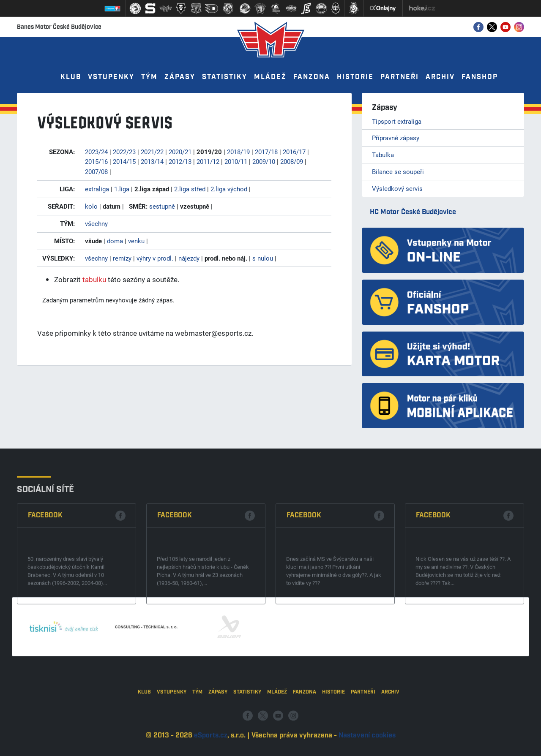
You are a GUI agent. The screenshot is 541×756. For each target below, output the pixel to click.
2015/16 (96, 161)
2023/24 (96, 152)
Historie (355, 77)
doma (115, 241)
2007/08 (96, 171)
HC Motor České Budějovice (413, 212)
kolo (91, 206)
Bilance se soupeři (398, 171)
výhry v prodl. (155, 258)
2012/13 (180, 161)
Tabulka (383, 155)
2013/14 (152, 161)
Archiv (440, 77)
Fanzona (312, 77)
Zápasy (180, 77)
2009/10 (264, 161)
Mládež (270, 77)
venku (136, 241)
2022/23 (124, 152)
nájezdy (189, 258)
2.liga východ (229, 189)
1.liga (122, 189)
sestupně (162, 206)
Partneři (400, 77)
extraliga (97, 189)
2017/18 (266, 152)
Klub (71, 77)
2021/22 (152, 152)
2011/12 (208, 161)
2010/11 (236, 161)
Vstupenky (111, 77)
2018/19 (238, 152)
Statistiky (225, 77)
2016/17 (294, 152)
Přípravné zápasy (396, 138)
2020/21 (180, 152)
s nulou (263, 258)
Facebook (45, 556)
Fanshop (480, 77)
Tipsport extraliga (397, 121)
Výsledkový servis (397, 188)
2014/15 (124, 161)
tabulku (94, 279)
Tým (149, 77)
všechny (96, 223)
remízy (122, 258)
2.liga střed (190, 189)
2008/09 (292, 161)
